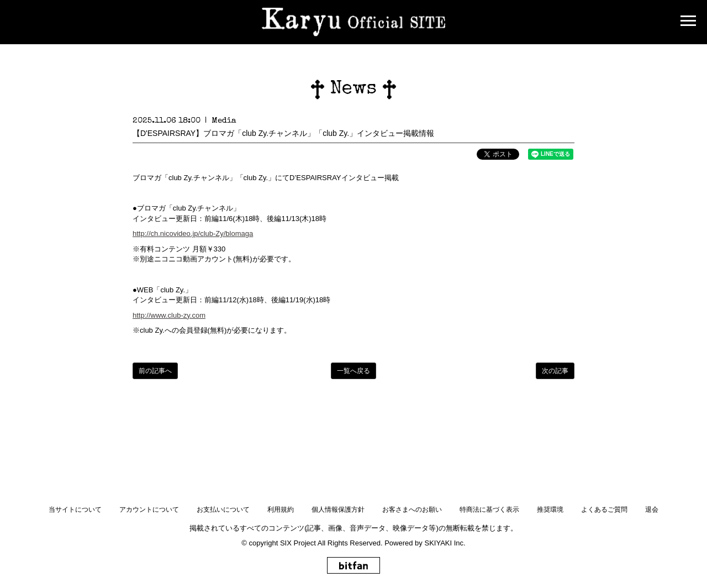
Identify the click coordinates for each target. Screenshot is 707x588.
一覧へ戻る (353, 371)
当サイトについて (75, 510)
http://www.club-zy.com (169, 315)
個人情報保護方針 (338, 510)
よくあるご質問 (604, 510)
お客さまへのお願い (412, 510)
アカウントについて (149, 510)
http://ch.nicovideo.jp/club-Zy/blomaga (193, 233)
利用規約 (281, 510)
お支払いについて (223, 510)
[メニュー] (688, 22)
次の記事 (555, 371)
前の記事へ (155, 371)
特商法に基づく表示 (489, 510)
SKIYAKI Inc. (445, 543)
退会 (652, 510)
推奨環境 (550, 510)
